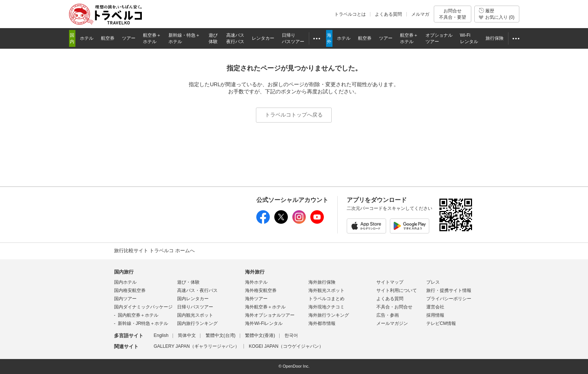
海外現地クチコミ (326, 307)
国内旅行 (124, 272)
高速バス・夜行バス (197, 290)
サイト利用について (397, 290)
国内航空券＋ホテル (138, 315)
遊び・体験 (188, 282)
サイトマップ (390, 282)
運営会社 (435, 307)
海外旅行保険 (322, 282)
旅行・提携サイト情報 (449, 290)
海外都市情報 (322, 323)
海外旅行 (255, 272)
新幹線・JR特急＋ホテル (143, 323)
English (161, 335)
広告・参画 (388, 315)
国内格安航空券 (130, 290)
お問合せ (453, 14)
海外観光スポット (326, 290)
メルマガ (420, 14)
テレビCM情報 (441, 323)
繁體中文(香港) (260, 335)
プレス (433, 282)
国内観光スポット (195, 315)
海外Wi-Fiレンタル (264, 323)
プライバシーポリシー (449, 299)
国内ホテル (125, 282)
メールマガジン (392, 323)
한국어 (291, 335)
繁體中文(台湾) (221, 335)
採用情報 (435, 315)
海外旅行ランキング (329, 315)
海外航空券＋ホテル (265, 307)
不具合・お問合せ (394, 307)
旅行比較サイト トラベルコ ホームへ (154, 251)
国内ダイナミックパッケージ (143, 307)
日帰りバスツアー (195, 307)
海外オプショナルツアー (270, 315)
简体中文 (187, 335)
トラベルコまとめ (326, 299)
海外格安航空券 (261, 290)
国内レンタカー (193, 299)
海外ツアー (256, 299)
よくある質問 (388, 14)
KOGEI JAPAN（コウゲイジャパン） (286, 346)
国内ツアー (125, 299)
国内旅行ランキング (197, 323)
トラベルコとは (350, 14)
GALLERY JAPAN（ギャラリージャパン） (197, 346)
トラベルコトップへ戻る (294, 115)
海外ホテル (256, 282)
